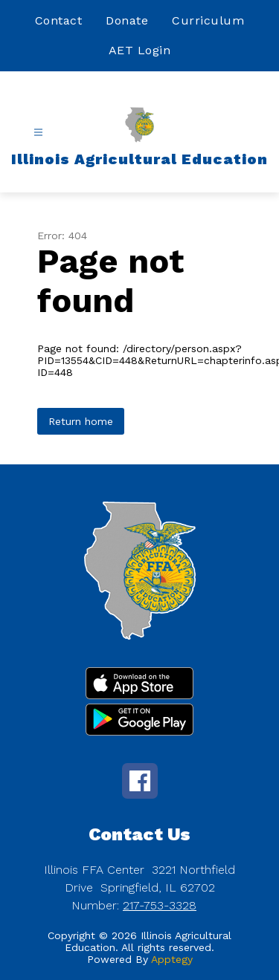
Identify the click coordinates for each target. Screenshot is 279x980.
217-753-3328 (160, 905)
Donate (127, 20)
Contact (59, 20)
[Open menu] (38, 133)
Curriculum (208, 20)
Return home (81, 421)
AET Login (140, 50)
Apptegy (172, 959)
